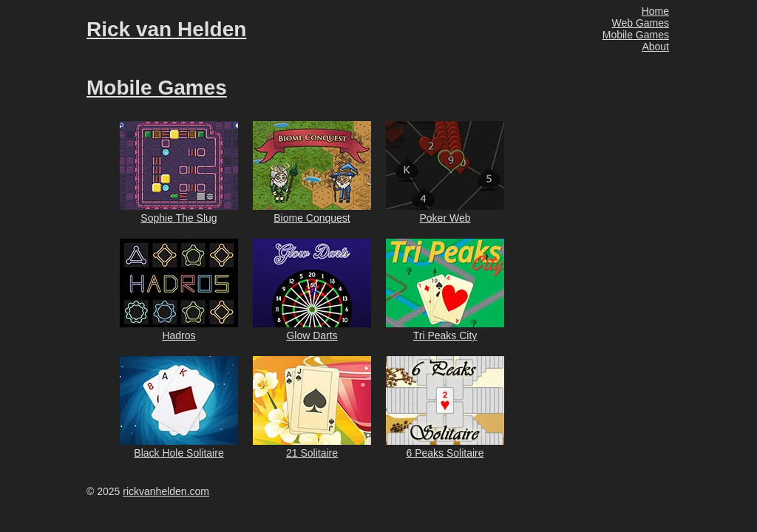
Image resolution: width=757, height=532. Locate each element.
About (655, 47)
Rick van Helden (166, 29)
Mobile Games (636, 35)
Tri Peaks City (445, 335)
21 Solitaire (312, 453)
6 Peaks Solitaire (445, 453)
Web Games (640, 23)
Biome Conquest (312, 218)
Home (655, 11)
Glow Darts (312, 335)
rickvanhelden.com (166, 491)
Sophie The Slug (179, 218)
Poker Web (445, 218)
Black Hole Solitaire (179, 453)
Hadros (179, 335)
